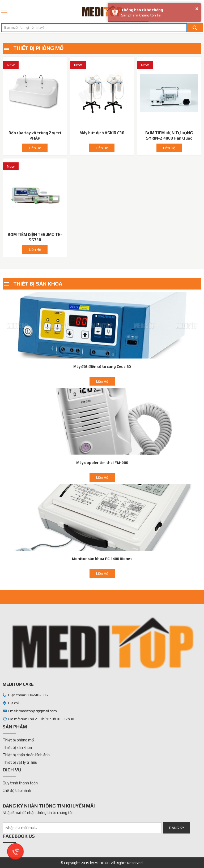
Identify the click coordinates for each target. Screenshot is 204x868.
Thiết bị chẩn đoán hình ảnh (26, 755)
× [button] (197, 8)
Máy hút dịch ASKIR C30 (102, 133)
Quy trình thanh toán (20, 783)
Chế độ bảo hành (17, 790)
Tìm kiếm (195, 28)
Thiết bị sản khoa (38, 284)
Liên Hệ (35, 148)
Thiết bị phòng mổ (39, 48)
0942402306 (201, 11)
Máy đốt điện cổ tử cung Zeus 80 (102, 366)
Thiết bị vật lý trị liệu (20, 762)
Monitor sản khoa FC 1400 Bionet (102, 559)
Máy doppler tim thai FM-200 (102, 463)
